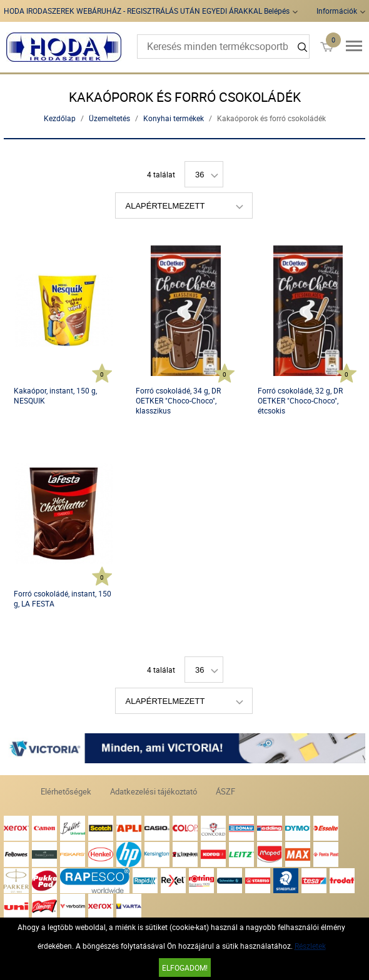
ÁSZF (225, 791)
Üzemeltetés (109, 118)
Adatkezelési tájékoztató (154, 791)
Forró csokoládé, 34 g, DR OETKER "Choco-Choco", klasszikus (178, 400)
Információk (337, 11)
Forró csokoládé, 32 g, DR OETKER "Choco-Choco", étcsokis (300, 400)
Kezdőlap (60, 118)
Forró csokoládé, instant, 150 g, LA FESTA (63, 598)
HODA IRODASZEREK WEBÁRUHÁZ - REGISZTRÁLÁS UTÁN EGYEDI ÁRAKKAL (133, 11)
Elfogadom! (185, 968)
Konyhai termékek (174, 118)
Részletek (310, 946)
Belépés (277, 11)
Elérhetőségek (66, 791)
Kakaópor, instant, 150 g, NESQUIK (55, 395)
